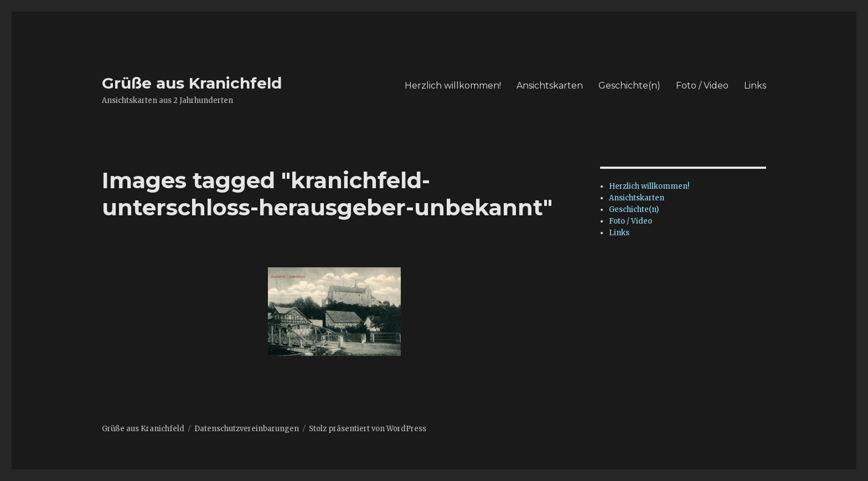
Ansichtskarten (550, 86)
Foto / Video (702, 86)
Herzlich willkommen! (453, 86)
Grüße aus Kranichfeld (192, 83)
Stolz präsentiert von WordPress (368, 429)
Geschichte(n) (629, 86)
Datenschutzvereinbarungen (247, 429)
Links (755, 86)
